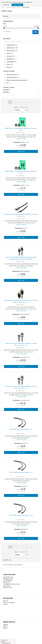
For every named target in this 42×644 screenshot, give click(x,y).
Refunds (5, 628)
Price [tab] (4, 24)
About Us (5, 601)
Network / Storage (11, 7)
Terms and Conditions (9, 602)
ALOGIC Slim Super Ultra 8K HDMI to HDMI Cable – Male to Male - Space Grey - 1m (21, 344)
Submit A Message (8, 577)
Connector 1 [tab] (6, 92)
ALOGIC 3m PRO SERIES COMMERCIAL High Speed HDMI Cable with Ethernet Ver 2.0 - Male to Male (21, 258)
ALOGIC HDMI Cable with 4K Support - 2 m (21, 429)
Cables (19, 7)
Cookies (5, 604)
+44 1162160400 (7, 581)
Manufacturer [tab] (7, 39)
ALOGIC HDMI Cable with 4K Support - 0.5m (21, 515)
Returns (5, 626)
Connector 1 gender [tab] (9, 87)
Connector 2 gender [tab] (9, 71)
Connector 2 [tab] (6, 90)
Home (3, 7)
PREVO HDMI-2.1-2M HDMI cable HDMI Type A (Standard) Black (21, 172)
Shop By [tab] (6, 16)
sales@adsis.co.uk (8, 579)
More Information (22, 139)
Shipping (5, 625)
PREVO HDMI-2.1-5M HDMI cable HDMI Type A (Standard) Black (21, 129)
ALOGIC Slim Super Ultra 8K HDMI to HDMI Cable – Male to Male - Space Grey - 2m (21, 387)
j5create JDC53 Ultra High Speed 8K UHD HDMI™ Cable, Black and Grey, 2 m (21, 215)
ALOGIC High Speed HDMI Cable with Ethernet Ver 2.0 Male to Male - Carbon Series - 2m (21, 301)
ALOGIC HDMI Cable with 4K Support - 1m (21, 472)
